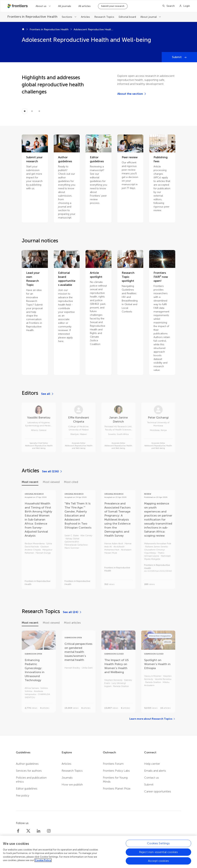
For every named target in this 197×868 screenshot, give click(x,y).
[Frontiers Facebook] (18, 831)
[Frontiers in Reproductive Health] (32, 17)
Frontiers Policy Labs (116, 771)
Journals (67, 778)
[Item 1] (32, 111)
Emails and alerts (155, 771)
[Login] (184, 6)
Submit (177, 57)
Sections (67, 17)
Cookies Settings (158, 845)
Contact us (151, 778)
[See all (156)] (52, 471)
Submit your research (113, 6)
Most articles (72, 623)
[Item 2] (39, 111)
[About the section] (132, 94)
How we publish (72, 785)
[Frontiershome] (18, 6)
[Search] (168, 6)
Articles (85, 17)
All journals (65, 6)
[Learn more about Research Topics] (152, 719)
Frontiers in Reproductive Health (49, 29)
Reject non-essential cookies (158, 854)
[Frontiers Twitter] (28, 831)
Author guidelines (27, 764)
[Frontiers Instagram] (49, 831)
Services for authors (29, 771)
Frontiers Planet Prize (117, 789)
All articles (85, 6)
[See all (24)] (72, 612)
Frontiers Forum (113, 764)
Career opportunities (158, 791)
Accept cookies (158, 863)
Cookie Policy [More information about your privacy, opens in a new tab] (43, 862)
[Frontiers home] (23, 30)
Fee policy (23, 795)
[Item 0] (25, 111)
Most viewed (51, 482)
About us (41, 6)
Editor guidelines (27, 789)
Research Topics (104, 17)
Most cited (71, 482)
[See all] (48, 394)
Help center (152, 764)
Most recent (30, 482)
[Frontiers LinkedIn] (39, 831)
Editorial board (127, 17)
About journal (149, 17)
